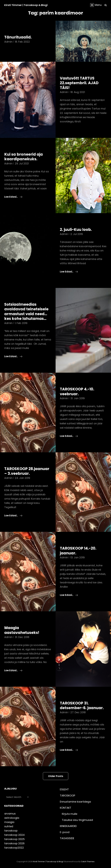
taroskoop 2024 (14, 835)
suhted (9, 826)
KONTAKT (66, 808)
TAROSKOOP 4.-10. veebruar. (77, 392)
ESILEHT (64, 789)
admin (8, 42)
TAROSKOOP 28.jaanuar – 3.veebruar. (27, 471)
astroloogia (12, 818)
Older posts (56, 776)
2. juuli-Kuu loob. (76, 230)
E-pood (65, 832)
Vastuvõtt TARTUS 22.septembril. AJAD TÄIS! (79, 83)
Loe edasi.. (13, 197)
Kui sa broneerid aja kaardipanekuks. (24, 157)
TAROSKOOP (67, 796)
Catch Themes (88, 862)
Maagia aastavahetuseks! (22, 630)
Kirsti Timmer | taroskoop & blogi (26, 5)
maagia (9, 822)
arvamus (10, 814)
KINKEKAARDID (68, 826)
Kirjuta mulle (70, 814)
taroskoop (11, 831)
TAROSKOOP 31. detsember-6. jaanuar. (82, 706)
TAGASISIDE (67, 838)
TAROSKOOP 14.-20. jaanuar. (78, 551)
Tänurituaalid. (18, 37)
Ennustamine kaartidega (75, 802)
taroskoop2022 (14, 848)
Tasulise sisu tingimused (77, 820)
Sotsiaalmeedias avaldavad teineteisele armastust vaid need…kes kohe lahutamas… (26, 312)
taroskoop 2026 (14, 843)
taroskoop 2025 (14, 839)
